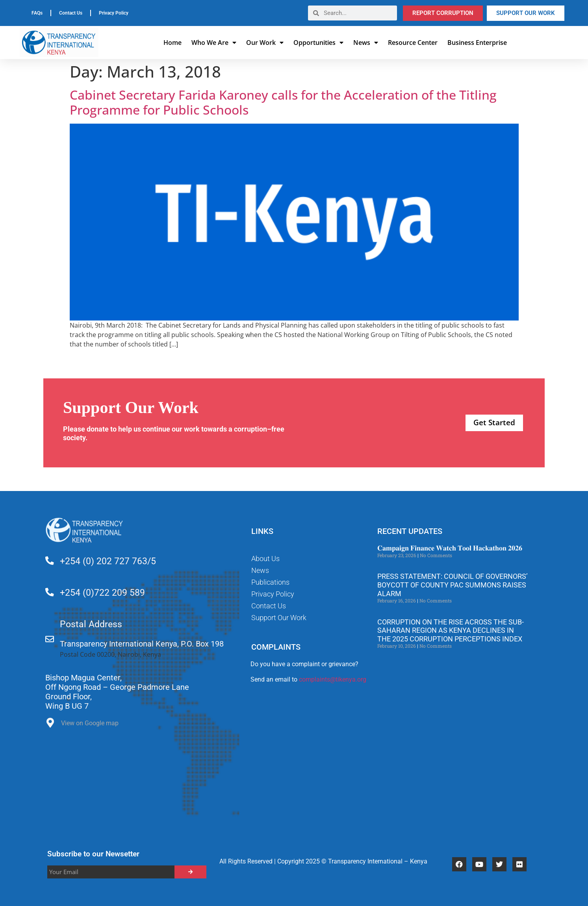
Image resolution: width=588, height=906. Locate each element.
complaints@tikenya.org (333, 679)
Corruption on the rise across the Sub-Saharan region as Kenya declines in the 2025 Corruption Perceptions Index (451, 630)
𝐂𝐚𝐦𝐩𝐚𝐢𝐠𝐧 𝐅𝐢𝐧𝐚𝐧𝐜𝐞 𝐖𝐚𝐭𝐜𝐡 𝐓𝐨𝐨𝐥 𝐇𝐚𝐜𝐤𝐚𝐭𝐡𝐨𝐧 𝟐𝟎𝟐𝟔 (450, 548)
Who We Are (214, 43)
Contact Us (71, 13)
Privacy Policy (114, 13)
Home (173, 43)
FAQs (37, 13)
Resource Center (413, 43)
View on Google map (90, 723)
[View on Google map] (50, 725)
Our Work (265, 43)
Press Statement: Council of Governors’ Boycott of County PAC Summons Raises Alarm (453, 585)
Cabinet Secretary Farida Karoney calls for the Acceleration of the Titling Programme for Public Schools (283, 102)
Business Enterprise (477, 43)
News (366, 43)
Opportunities (318, 43)
